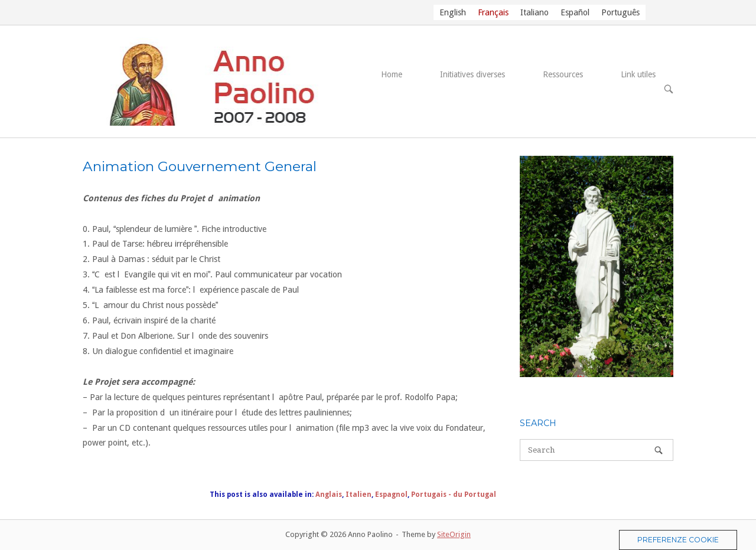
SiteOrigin (454, 534)
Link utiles (638, 74)
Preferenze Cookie (678, 540)
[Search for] (597, 450)
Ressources (563, 74)
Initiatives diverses (472, 74)
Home (392, 74)
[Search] (659, 450)
